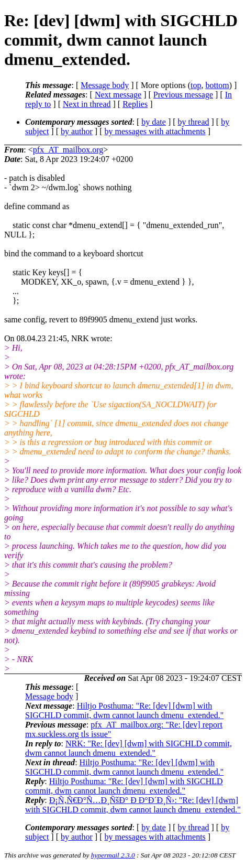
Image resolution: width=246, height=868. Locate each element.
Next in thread (87, 104)
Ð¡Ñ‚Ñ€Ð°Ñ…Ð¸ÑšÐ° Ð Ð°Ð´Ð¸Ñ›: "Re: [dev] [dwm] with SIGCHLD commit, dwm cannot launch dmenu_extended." (133, 805)
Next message (118, 95)
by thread (194, 122)
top (196, 85)
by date (154, 122)
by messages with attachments (155, 131)
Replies (135, 104)
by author (77, 131)
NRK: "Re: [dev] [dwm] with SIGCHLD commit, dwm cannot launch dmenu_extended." (128, 748)
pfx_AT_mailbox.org (68, 150)
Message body (105, 85)
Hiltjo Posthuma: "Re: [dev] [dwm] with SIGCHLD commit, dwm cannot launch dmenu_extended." (124, 710)
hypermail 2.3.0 (113, 855)
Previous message (183, 95)
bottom (217, 85)
